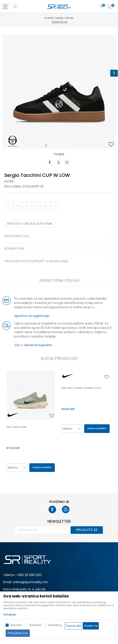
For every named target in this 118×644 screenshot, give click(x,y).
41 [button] (55, 206)
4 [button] (65, 146)
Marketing (55, 625)
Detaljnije (10, 614)
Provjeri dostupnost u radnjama (59, 261)
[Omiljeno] (102, 6)
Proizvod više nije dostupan (30, 224)
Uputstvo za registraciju (32, 316)
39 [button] (27, 206)
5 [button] (71, 146)
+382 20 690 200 (29, 575)
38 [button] (18, 206)
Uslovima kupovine (38, 345)
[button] (112, 145)
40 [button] (36, 206)
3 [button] (59, 146)
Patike (9, 181)
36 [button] (46, 206)
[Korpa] (109, 7)
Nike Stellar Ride (16, 427)
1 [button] (47, 146)
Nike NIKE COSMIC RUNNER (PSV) (81, 388)
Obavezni (16, 625)
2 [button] (53, 146)
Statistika (35, 625)
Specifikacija (59, 236)
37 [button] (9, 206)
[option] (59, 92)
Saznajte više (60, 22)
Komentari (59, 249)
